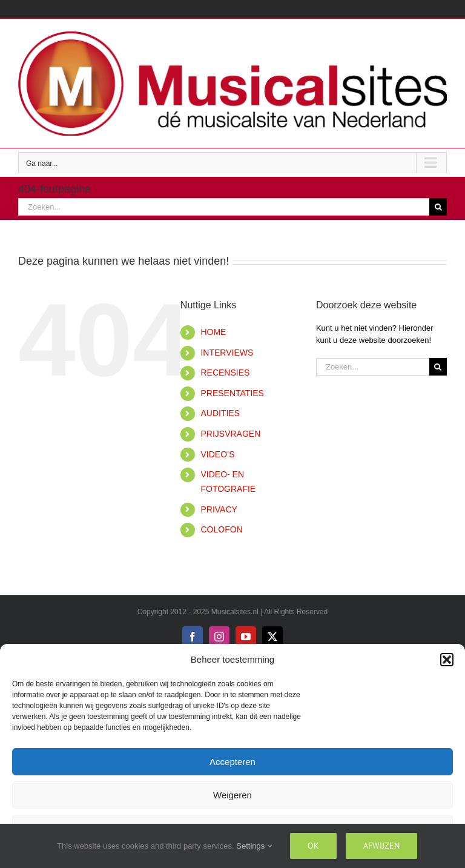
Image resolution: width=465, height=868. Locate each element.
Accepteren (232, 762)
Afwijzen (381, 846)
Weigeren (232, 795)
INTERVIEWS (227, 353)
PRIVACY (219, 509)
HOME (213, 332)
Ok (313, 846)
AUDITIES (220, 413)
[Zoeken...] (224, 207)
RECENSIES (225, 373)
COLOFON (221, 529)
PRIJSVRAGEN (230, 434)
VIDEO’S (217, 454)
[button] (447, 660)
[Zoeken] (438, 207)
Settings (254, 846)
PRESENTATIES (232, 393)
